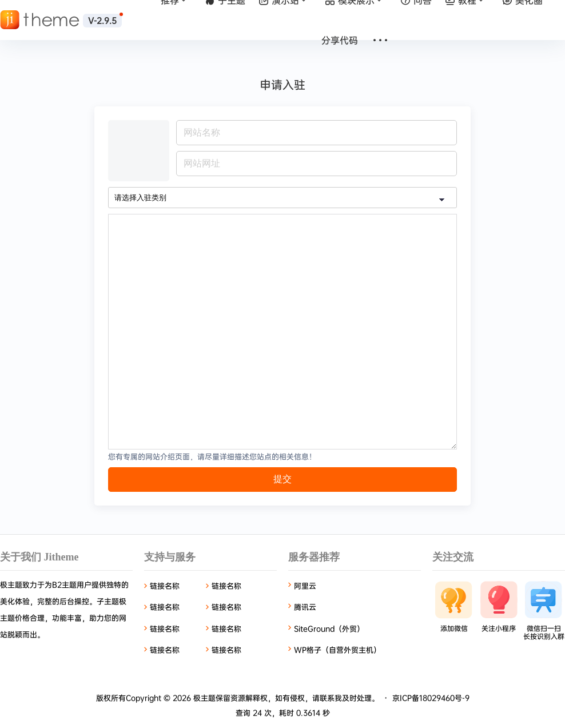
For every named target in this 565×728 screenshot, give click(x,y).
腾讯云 (305, 607)
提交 (282, 479)
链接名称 (165, 586)
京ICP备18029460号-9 (431, 698)
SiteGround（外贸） (329, 628)
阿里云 (305, 586)
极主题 (203, 698)
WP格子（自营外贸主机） (337, 650)
